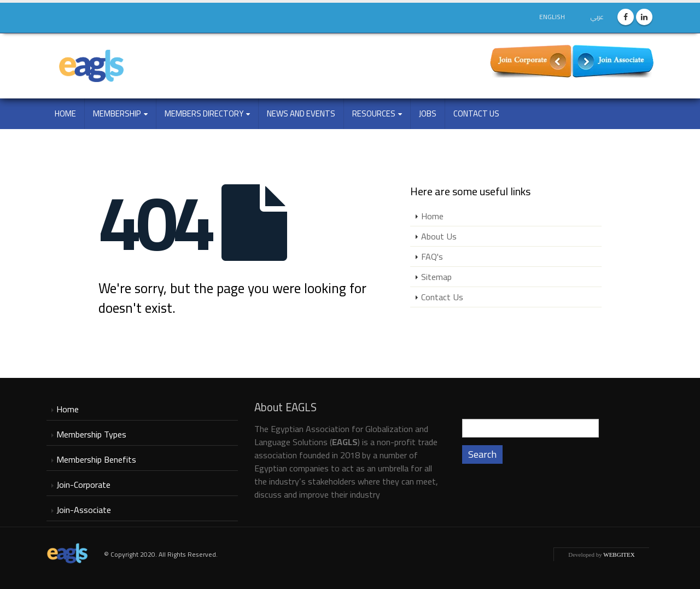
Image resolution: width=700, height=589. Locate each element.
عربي (597, 17)
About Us (439, 236)
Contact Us (476, 113)
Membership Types (91, 434)
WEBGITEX (619, 555)
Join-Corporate (83, 485)
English (552, 17)
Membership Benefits (96, 459)
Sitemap (436, 277)
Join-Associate (84, 510)
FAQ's (432, 256)
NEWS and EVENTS (301, 113)
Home (65, 113)
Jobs (428, 113)
